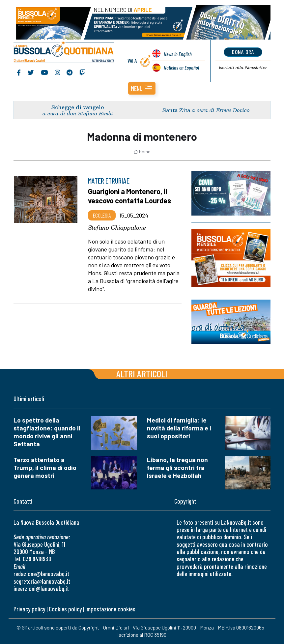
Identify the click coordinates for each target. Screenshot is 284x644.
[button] (142, 88)
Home (142, 152)
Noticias (181, 67)
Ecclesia (102, 215)
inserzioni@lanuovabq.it (41, 588)
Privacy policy (29, 609)
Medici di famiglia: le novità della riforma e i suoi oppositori (179, 428)
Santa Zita (176, 110)
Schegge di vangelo (78, 107)
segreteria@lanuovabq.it (42, 581)
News (178, 54)
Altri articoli (142, 374)
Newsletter (243, 68)
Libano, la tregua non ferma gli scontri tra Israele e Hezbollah (177, 468)
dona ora (243, 52)
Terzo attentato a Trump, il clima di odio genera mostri (45, 468)
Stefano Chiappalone (117, 227)
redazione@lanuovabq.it (41, 574)
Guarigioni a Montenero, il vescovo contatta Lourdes (129, 196)
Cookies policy (65, 609)
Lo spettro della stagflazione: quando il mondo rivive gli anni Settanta (47, 432)
